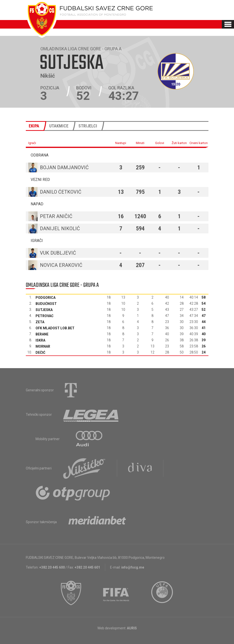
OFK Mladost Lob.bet (55, 328)
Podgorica (46, 298)
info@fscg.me (133, 567)
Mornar (43, 346)
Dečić (40, 353)
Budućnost (46, 304)
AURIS (132, 628)
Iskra (40, 340)
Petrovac (45, 316)
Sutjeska (44, 310)
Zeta (40, 322)
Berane (42, 334)
